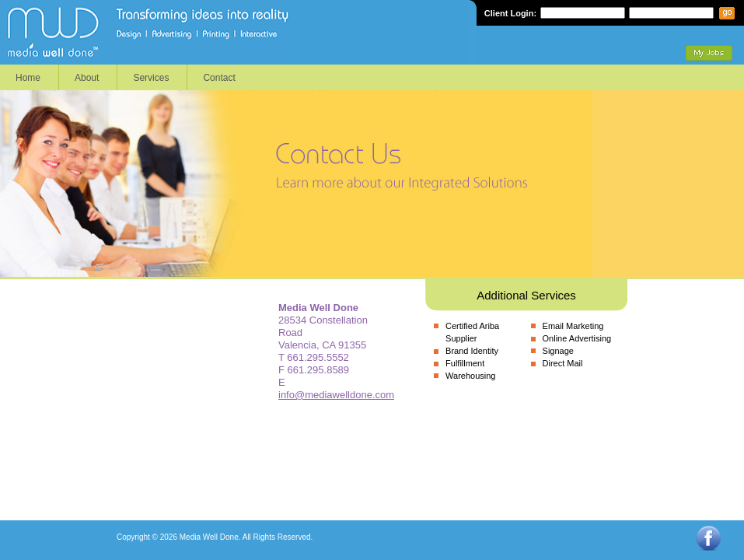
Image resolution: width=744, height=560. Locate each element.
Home (28, 78)
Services (151, 78)
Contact (219, 78)
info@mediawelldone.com (336, 395)
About (87, 78)
